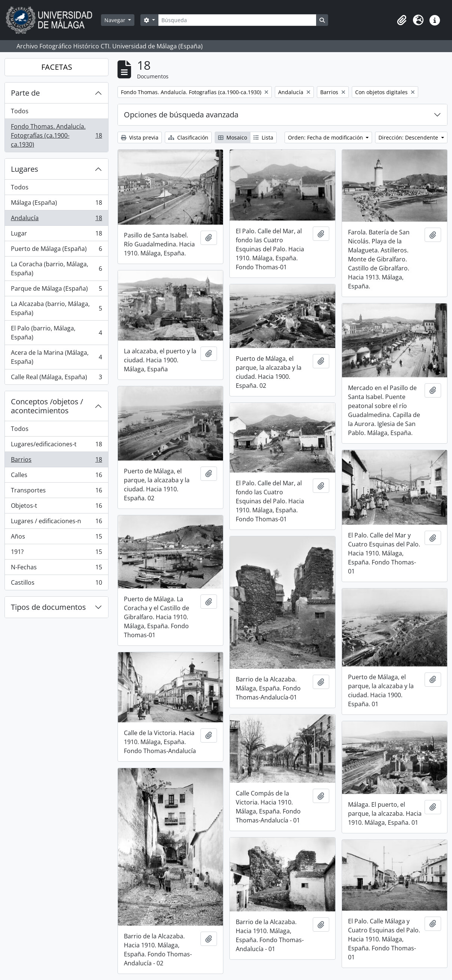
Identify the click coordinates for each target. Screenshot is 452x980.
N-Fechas (56, 569)
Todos (20, 111)
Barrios (56, 461)
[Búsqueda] (237, 20)
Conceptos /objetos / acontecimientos (47, 406)
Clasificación (188, 137)
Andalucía (56, 220)
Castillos (56, 584)
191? (56, 553)
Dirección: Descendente (409, 137)
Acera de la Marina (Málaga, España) (56, 357)
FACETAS (57, 67)
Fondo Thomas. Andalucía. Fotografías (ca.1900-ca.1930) (56, 135)
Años (56, 538)
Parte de (25, 93)
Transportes (56, 492)
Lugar (56, 235)
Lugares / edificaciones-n (56, 523)
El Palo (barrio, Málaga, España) (56, 333)
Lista (263, 137)
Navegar (116, 20)
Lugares (25, 169)
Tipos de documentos (48, 607)
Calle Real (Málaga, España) (56, 378)
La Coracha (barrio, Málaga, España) (56, 269)
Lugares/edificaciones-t (56, 446)
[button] (402, 20)
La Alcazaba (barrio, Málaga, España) (56, 308)
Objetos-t (56, 507)
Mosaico (233, 137)
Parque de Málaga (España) (56, 290)
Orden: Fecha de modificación (326, 137)
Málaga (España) (56, 204)
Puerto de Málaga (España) (56, 250)
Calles (56, 476)
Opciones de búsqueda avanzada (181, 115)
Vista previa (140, 137)
